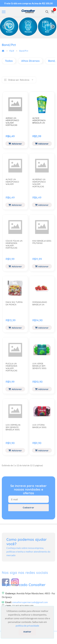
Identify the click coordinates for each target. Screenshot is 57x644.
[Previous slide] (4, 27)
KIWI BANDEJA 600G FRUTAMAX (42, 242)
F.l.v (12, 51)
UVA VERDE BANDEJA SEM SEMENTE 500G (39, 366)
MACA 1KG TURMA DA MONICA (14, 303)
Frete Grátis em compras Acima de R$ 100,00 (29, 3)
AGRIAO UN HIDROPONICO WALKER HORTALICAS (12, 122)
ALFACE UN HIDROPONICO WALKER (12, 182)
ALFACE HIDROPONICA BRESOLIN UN (39, 120)
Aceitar (27, 632)
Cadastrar (28, 508)
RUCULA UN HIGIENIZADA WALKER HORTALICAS (11, 367)
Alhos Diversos (30, 61)
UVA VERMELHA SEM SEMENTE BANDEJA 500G (13, 427)
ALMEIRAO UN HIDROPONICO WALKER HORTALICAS (39, 183)
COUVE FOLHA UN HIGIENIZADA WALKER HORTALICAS (14, 244)
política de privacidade (27, 626)
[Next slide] (53, 27)
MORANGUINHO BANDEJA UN (40, 303)
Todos (9, 61)
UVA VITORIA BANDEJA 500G (39, 426)
